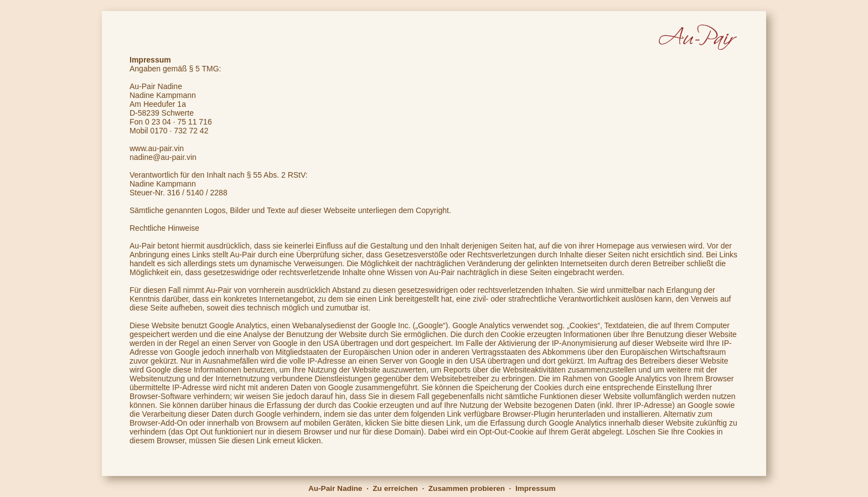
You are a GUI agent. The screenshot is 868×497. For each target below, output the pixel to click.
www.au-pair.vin (157, 148)
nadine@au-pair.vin (163, 157)
